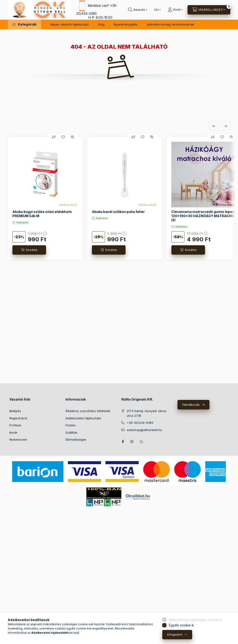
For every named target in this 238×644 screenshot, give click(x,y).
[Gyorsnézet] (72, 137)
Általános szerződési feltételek (88, 411)
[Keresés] (138, 10)
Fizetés (71, 425)
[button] (24, 24)
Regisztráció (18, 418)
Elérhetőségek (76, 439)
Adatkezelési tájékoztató (83, 418)
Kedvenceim (18, 439)
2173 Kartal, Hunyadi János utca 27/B (147, 413)
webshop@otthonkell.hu (144, 430)
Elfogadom (175, 635)
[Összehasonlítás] (54, 137)
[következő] (226, 126)
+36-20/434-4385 (140, 423)
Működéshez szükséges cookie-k (195, 620)
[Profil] (175, 10)
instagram (132, 442)
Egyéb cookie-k (181, 625)
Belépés (15, 411)
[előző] (214, 126)
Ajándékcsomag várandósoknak (170, 24)
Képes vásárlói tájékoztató (70, 24)
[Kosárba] (29, 250)
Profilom (15, 425)
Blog (101, 24)
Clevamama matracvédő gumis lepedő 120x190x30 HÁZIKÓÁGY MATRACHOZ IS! (204, 216)
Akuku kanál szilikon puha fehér (118, 212)
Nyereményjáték (126, 24)
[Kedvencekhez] (63, 137)
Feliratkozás (191, 405)
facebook (123, 442)
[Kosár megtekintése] (209, 10)
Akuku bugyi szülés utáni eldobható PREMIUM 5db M (42, 214)
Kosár (13, 432)
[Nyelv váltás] (156, 10)
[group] (119, 198)
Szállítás (71, 432)
